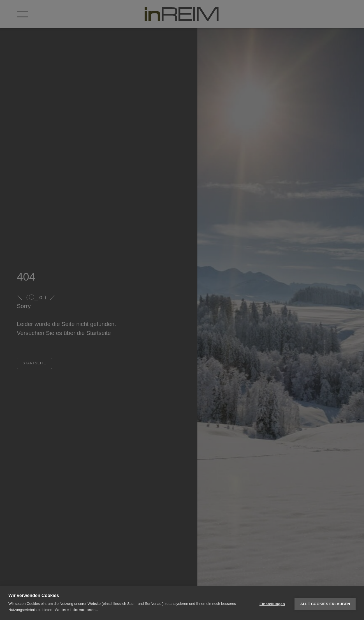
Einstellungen (272, 603)
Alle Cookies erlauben (325, 603)
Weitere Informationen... (77, 610)
